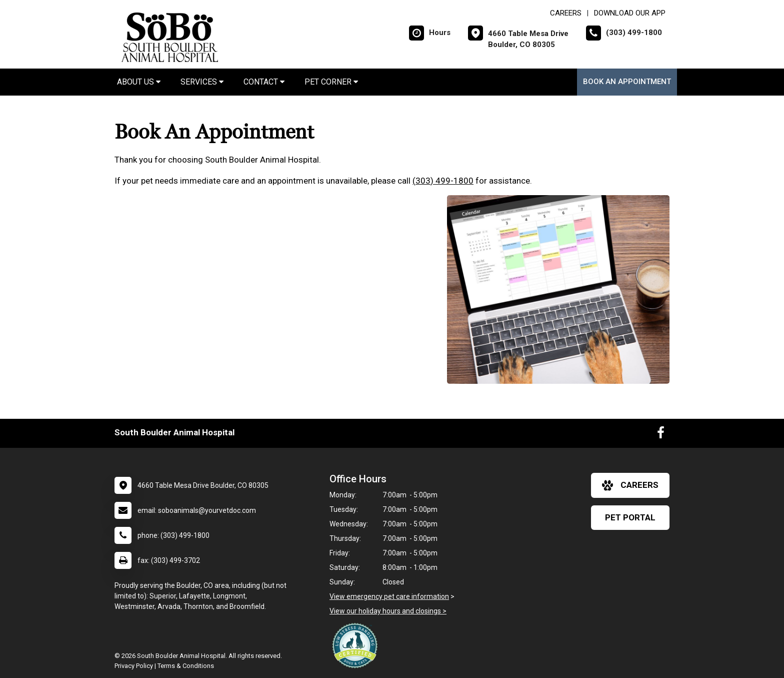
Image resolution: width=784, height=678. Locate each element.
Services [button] (202, 82)
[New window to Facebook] (661, 435)
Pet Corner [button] (331, 82)
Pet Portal (630, 517)
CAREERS (566, 13)
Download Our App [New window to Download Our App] (630, 13)
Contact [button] (264, 82)
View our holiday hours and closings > (388, 611)
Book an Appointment (627, 82)
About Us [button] (139, 82)
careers (630, 485)
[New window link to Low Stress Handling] (357, 645)
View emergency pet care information (389, 596)
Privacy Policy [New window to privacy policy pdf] (134, 666)
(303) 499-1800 (443, 181)
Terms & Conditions (186, 666)
